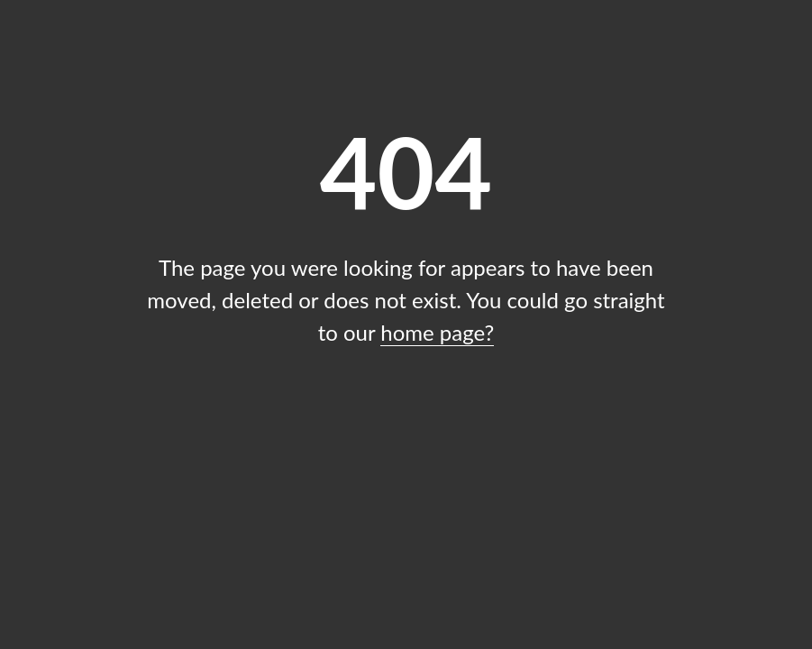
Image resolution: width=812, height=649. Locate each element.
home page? (437, 332)
